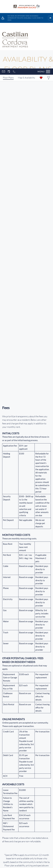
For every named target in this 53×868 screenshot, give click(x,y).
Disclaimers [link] (44, 828)
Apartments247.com (37, 817)
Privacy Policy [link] (9, 828)
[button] (50, 18)
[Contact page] (4, 26)
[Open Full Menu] (43, 26)
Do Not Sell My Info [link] (27, 828)
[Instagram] (9, 710)
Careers (27, 800)
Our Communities (26, 779)
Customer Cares (27, 790)
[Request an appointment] (9, 26)
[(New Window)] (27, 681)
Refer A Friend (30, 710)
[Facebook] (2, 710)
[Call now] (14, 26)
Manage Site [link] (26, 831)
